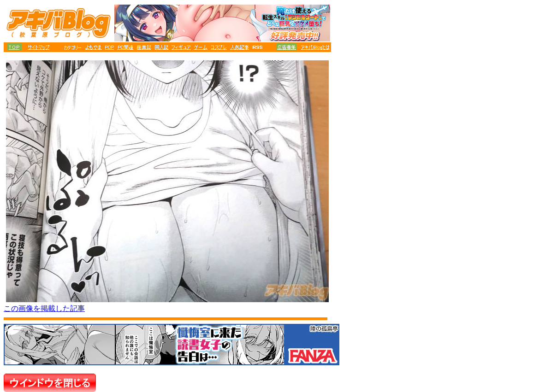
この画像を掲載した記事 (44, 308)
